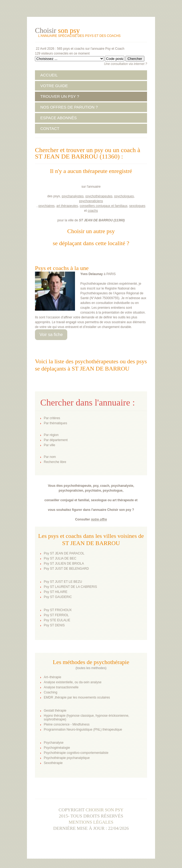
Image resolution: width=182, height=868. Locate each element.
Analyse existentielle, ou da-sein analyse (73, 682)
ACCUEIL (49, 75)
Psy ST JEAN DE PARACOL (64, 553)
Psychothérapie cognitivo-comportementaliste (76, 753)
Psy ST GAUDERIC (58, 597)
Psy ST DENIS (54, 625)
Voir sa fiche (51, 335)
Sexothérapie (53, 763)
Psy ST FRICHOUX (58, 610)
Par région (51, 435)
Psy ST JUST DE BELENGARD (66, 569)
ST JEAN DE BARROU (96, 220)
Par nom (50, 457)
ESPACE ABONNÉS (58, 118)
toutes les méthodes (91, 668)
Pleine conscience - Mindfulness (67, 724)
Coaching (51, 692)
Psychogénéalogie (57, 748)
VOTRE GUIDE (54, 86)
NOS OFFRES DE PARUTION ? (69, 107)
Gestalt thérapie (55, 711)
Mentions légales (91, 822)
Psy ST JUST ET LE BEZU (63, 582)
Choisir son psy (105, 810)
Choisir (57, 30)
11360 (119, 220)
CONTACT (50, 128)
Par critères (52, 418)
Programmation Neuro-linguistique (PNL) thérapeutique (83, 730)
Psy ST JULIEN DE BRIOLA (64, 564)
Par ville (50, 445)
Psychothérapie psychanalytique (67, 758)
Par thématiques (55, 423)
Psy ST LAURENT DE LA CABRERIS (70, 587)
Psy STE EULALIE (57, 620)
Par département (56, 440)
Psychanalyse (54, 743)
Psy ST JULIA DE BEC (60, 558)
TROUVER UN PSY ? (60, 96)
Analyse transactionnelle (61, 687)
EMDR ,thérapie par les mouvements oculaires (77, 697)
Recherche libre (55, 462)
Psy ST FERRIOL (56, 615)
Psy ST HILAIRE (56, 592)
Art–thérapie (52, 677)
